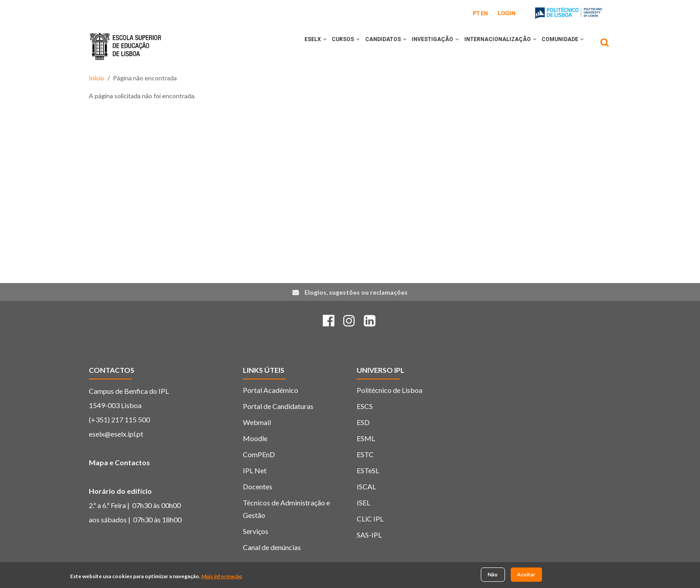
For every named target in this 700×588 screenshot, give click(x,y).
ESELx (295, 46)
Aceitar (526, 575)
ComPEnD (259, 454)
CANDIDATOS (373, 46)
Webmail (257, 422)
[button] (304, 46)
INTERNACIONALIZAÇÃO (495, 46)
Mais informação (222, 577)
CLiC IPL (370, 519)
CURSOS (329, 46)
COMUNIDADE (561, 46)
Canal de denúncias (272, 547)
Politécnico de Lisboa (390, 390)
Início (96, 78)
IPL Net (255, 470)
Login (507, 13)
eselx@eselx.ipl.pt (116, 434)
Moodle (255, 438)
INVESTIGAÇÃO (426, 46)
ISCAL (366, 486)
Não (493, 575)
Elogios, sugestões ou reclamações (356, 292)
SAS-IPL (369, 535)
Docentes (258, 486)
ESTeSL (368, 470)
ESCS (365, 406)
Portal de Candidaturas (278, 406)
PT (476, 13)
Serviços (256, 531)
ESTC (365, 454)
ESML (366, 438)
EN (484, 13)
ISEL (363, 503)
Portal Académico (271, 390)
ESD (363, 422)
